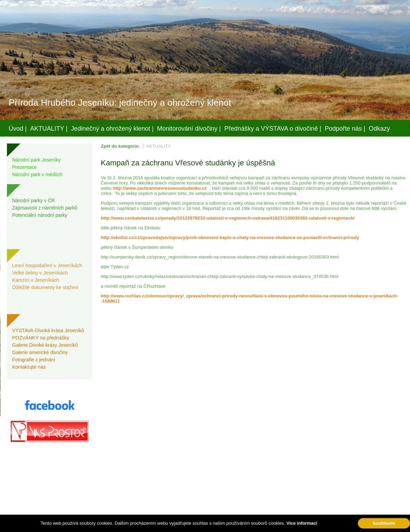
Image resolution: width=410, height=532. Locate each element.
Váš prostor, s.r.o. (198, 525)
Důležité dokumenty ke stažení (45, 287)
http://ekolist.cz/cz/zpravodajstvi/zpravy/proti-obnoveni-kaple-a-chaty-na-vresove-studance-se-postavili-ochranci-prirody (230, 238)
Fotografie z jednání (34, 360)
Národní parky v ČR (34, 200)
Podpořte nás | (345, 129)
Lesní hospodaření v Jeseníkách (47, 265)
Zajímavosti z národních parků (45, 208)
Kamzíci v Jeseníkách (36, 280)
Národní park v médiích (37, 174)
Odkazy (379, 129)
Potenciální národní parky (40, 215)
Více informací (302, 523)
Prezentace (24, 167)
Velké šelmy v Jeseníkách (40, 273)
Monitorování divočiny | (189, 129)
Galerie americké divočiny (40, 352)
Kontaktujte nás (29, 367)
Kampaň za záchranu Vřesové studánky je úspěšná (188, 163)
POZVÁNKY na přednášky (41, 338)
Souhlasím (384, 523)
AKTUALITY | (49, 129)
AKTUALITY (159, 146)
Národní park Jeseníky (36, 160)
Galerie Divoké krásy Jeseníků (45, 345)
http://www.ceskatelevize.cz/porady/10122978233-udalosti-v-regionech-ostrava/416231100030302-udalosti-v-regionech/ (228, 218)
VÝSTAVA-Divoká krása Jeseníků (48, 330)
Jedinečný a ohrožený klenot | (112, 129)
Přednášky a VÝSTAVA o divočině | (273, 129)
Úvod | (18, 129)
